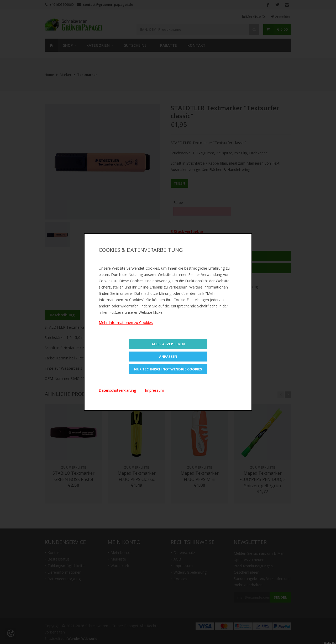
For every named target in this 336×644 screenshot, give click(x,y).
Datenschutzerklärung (117, 390)
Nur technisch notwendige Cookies (168, 369)
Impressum (154, 390)
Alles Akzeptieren (168, 344)
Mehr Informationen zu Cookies (126, 323)
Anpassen (168, 357)
